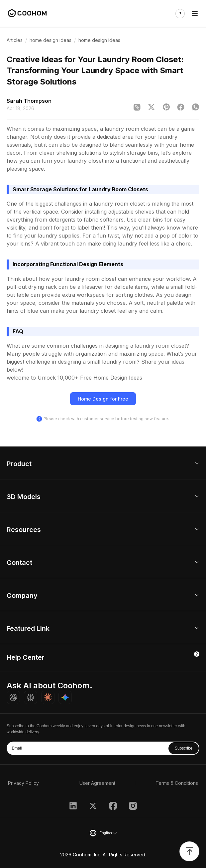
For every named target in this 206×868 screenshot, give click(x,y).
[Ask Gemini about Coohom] (65, 697)
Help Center (26, 657)
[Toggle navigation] (195, 13)
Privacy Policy (23, 783)
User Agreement (97, 783)
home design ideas (51, 40)
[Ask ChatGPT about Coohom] (13, 697)
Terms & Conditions (177, 783)
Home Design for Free (103, 399)
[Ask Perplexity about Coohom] (31, 697)
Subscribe (184, 748)
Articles (15, 40)
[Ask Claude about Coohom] (48, 697)
